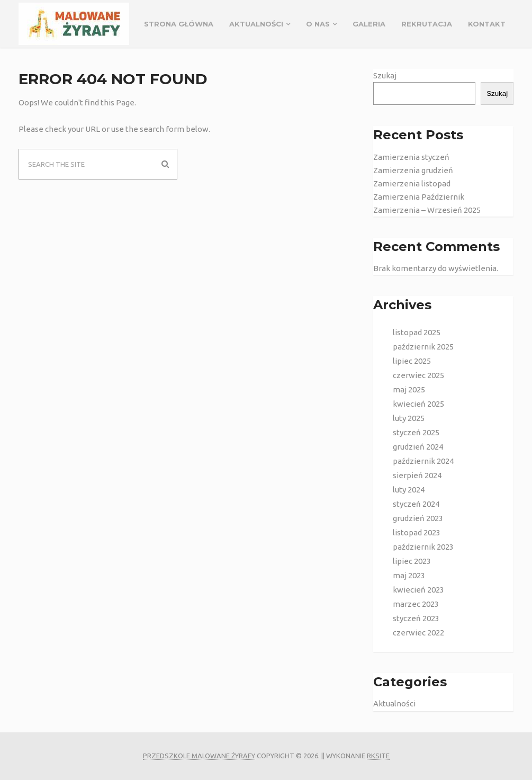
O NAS (318, 24)
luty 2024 (409, 490)
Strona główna (179, 24)
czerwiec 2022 (418, 633)
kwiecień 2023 (418, 590)
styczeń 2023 (416, 618)
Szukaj (385, 75)
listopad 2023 (417, 532)
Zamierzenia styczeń (411, 157)
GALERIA (369, 24)
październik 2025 (423, 347)
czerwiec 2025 (418, 375)
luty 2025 (409, 418)
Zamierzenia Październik (419, 197)
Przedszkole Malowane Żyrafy (199, 756)
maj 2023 (409, 575)
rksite (378, 756)
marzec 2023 (416, 604)
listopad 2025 (417, 332)
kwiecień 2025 (418, 404)
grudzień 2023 (418, 518)
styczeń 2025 (416, 432)
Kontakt (487, 24)
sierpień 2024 (417, 475)
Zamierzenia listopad (412, 183)
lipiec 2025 (412, 361)
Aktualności (256, 24)
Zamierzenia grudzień (413, 170)
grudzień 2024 (418, 447)
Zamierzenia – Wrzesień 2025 (427, 210)
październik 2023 (423, 547)
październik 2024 (423, 461)
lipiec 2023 (412, 561)
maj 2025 (409, 389)
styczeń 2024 (416, 504)
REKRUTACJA (427, 24)
